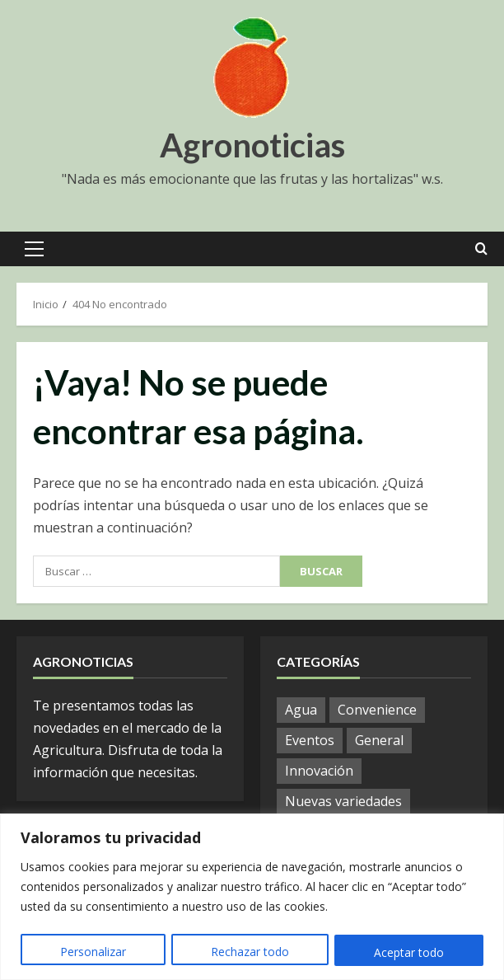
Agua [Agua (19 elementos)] (301, 710)
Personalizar (93, 952)
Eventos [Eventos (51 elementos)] (310, 740)
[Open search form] (481, 249)
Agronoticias (252, 145)
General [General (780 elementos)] (379, 740)
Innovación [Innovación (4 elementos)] (319, 771)
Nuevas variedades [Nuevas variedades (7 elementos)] (343, 801)
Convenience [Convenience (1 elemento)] (377, 710)
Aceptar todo (409, 952)
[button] (34, 249)
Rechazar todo (250, 952)
